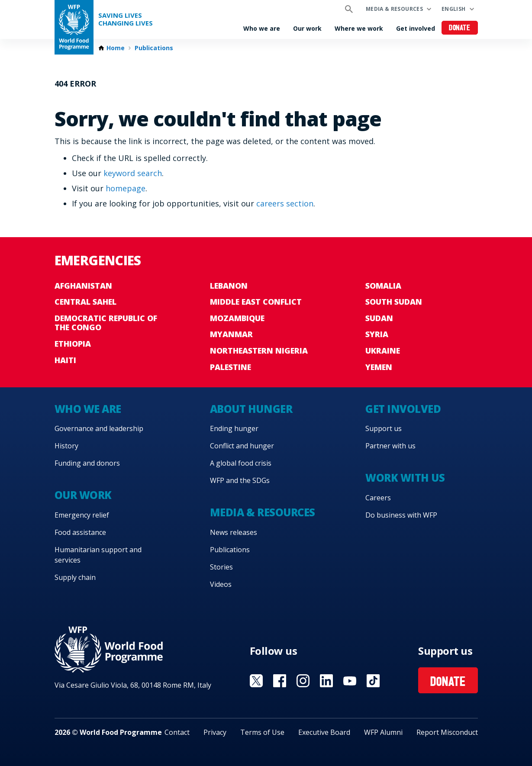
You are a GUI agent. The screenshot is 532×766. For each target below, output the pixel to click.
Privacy (215, 732)
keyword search (133, 173)
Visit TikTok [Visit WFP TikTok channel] (373, 681)
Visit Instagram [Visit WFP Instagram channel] (303, 681)
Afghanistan (83, 286)
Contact (177, 732)
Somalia (383, 286)
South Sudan (394, 302)
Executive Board (324, 732)
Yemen (379, 367)
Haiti (65, 360)
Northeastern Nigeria (259, 351)
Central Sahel (85, 302)
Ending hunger (234, 428)
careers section (285, 203)
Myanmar (231, 334)
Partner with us (390, 446)
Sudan (379, 318)
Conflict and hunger (242, 446)
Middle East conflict (256, 302)
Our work (307, 28)
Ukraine (383, 351)
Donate (459, 28)
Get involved (416, 28)
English (454, 9)
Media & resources (394, 9)
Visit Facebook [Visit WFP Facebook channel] (280, 681)
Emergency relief (82, 515)
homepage (126, 188)
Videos (221, 584)
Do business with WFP (401, 515)
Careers (378, 498)
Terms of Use (262, 732)
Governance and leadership (99, 428)
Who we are (262, 28)
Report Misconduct (447, 732)
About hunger (251, 409)
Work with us (405, 478)
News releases (234, 532)
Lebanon (229, 286)
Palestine (231, 367)
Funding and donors (87, 463)
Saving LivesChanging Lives (126, 19)
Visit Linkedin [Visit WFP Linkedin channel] (326, 681)
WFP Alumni (383, 732)
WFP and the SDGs (240, 480)
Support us (384, 428)
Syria (377, 334)
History (66, 446)
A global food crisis (241, 463)
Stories (221, 567)
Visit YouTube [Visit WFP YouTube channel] (350, 681)
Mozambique (237, 318)
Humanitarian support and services (98, 555)
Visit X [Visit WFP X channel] (256, 681)
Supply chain (75, 577)
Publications (154, 48)
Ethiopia (73, 344)
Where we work (359, 28)
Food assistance (80, 532)
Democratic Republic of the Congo (106, 323)
